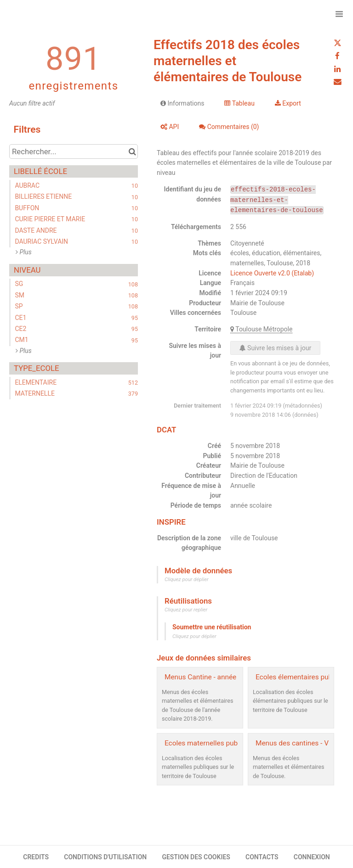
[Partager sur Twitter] (337, 43)
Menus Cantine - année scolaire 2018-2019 (231, 677)
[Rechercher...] (74, 151)
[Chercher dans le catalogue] (132, 151)
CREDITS (36, 857)
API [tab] (170, 127)
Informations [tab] (182, 103)
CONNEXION (312, 857)
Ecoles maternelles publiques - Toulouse (228, 743)
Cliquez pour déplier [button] (187, 580)
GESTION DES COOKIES (196, 857)
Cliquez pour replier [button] (186, 610)
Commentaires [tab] (229, 127)
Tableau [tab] (239, 103)
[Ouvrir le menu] (339, 14)
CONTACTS (262, 857)
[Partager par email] (337, 82)
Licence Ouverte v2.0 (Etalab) (272, 273)
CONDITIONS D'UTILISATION (105, 857)
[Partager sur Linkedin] (337, 69)
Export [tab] (288, 103)
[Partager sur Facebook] (337, 56)
